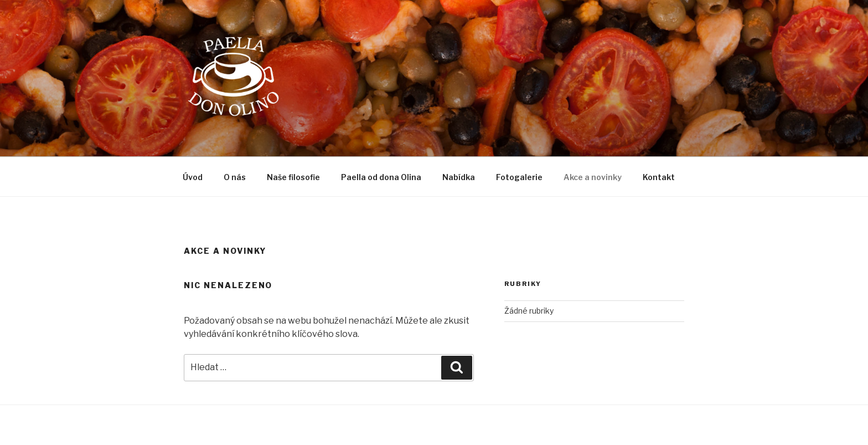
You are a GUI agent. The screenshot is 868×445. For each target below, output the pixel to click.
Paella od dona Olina (381, 177)
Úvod (193, 177)
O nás (235, 177)
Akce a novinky (593, 177)
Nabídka (459, 177)
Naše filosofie (293, 177)
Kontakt (659, 177)
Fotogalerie (519, 177)
